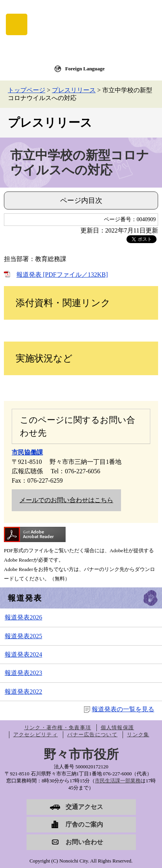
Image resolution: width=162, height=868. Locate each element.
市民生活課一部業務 (118, 781)
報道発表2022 (23, 692)
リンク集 (138, 735)
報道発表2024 (23, 654)
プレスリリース (74, 90)
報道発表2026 (23, 617)
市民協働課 (27, 452)
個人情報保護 (117, 728)
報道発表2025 (23, 636)
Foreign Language (85, 69)
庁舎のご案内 (84, 824)
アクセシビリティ (36, 735)
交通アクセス (84, 807)
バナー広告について (92, 735)
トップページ (27, 90)
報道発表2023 (23, 673)
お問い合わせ (84, 842)
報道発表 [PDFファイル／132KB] (62, 275)
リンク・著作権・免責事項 (58, 728)
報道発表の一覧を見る (123, 709)
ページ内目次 (81, 200)
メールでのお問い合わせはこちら (66, 500)
